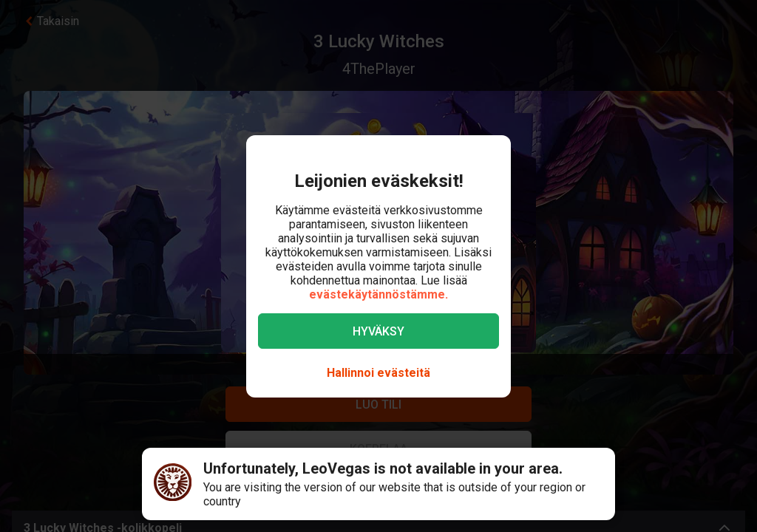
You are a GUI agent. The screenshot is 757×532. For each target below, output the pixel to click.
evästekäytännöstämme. (378, 294)
